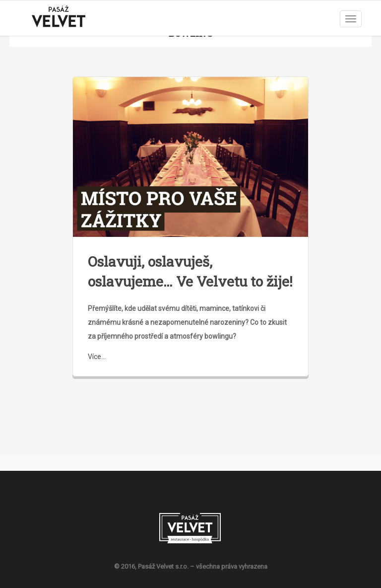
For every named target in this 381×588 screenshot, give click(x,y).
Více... (97, 357)
